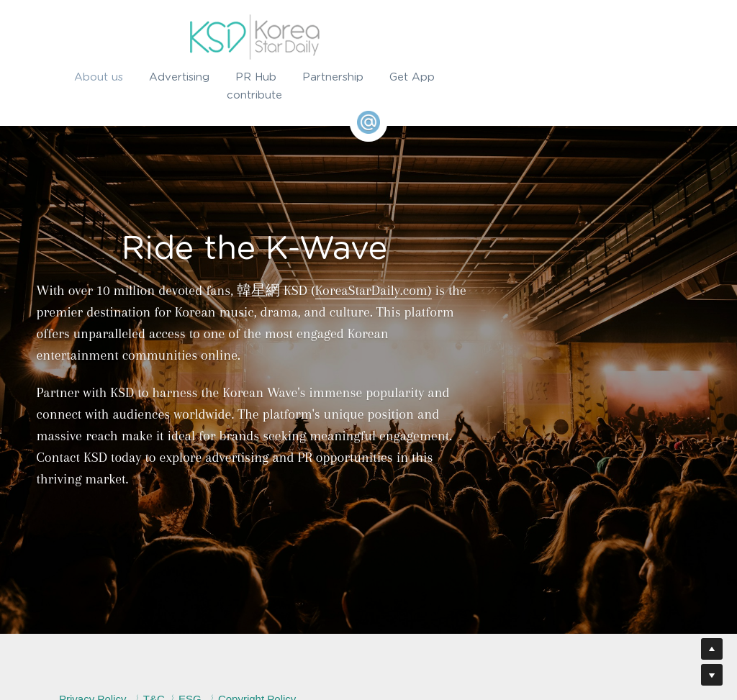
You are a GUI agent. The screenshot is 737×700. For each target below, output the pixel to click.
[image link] (368, 37)
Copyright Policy (317, 634)
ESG (250, 634)
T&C (214, 634)
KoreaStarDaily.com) (375, 291)
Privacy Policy (153, 634)
